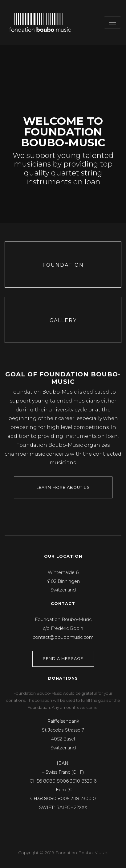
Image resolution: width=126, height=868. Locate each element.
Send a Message (63, 659)
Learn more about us (63, 487)
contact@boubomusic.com (63, 637)
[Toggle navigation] (112, 22)
